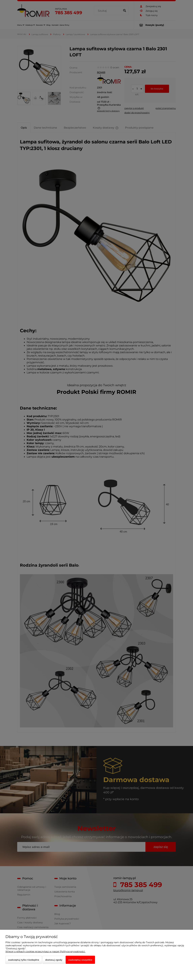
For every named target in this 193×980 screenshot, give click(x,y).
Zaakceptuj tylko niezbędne (24, 960)
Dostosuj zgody (54, 960)
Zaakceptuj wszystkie (80, 960)
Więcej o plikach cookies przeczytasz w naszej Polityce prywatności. (45, 951)
